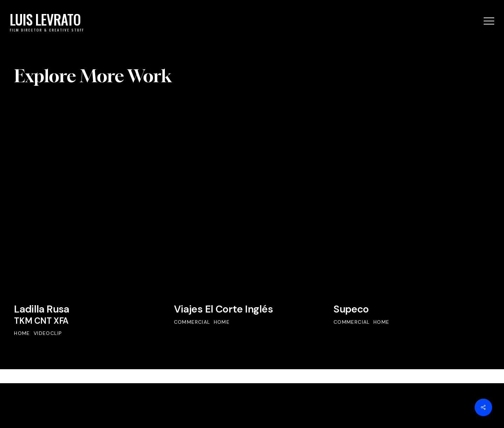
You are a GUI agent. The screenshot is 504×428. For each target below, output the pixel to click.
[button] (489, 21)
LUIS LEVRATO (45, 20)
